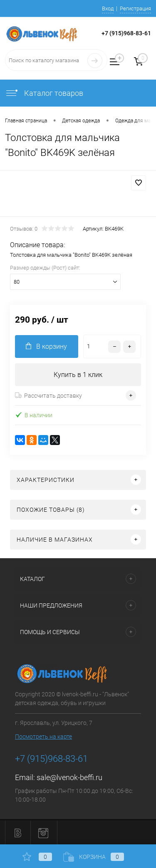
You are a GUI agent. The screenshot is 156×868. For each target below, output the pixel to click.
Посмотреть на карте (43, 737)
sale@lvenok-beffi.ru (69, 777)
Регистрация (135, 9)
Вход (108, 9)
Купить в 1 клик (78, 375)
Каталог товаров (44, 93)
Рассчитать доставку (48, 396)
